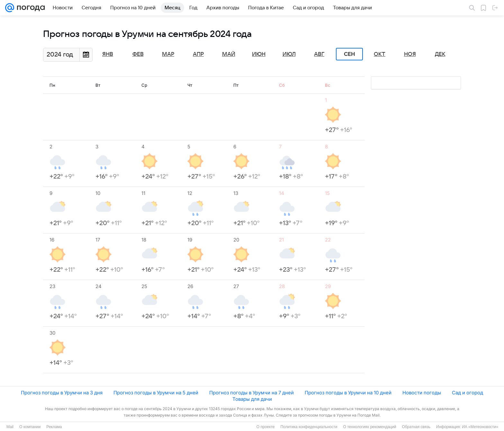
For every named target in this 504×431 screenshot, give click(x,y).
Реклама (54, 427)
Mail (10, 427)
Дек (440, 54)
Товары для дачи (252, 399)
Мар (168, 54)
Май (229, 54)
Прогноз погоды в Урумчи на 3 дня (62, 393)
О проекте (266, 427)
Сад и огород (468, 393)
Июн (259, 54)
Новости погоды (422, 393)
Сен (350, 54)
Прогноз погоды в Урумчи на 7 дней (252, 393)
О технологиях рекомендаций (369, 427)
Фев (138, 54)
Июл (289, 54)
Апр (198, 54)
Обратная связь (416, 427)
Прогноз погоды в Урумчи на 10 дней (348, 393)
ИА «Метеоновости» (480, 427)
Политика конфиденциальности (309, 427)
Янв (108, 54)
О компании (30, 427)
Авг (319, 54)
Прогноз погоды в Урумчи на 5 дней (156, 393)
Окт (380, 54)
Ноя (410, 54)
